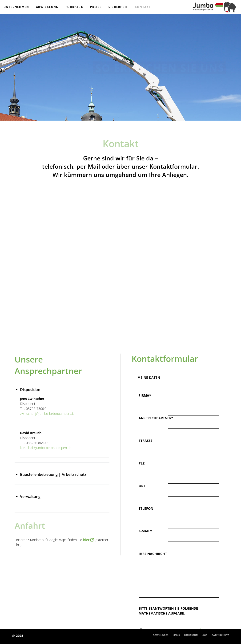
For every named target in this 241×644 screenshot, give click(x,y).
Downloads (161, 635)
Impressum (191, 635)
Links (176, 635)
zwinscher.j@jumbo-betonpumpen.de (47, 414)
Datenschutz (220, 635)
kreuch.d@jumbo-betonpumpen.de (46, 448)
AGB (205, 635)
